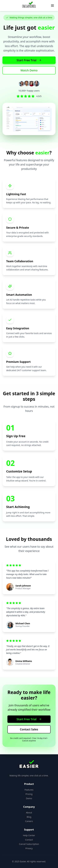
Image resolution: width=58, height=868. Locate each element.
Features (29, 790)
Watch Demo (29, 70)
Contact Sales (29, 729)
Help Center (29, 835)
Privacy (29, 848)
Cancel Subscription (29, 844)
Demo (29, 798)
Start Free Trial (29, 60)
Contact (29, 840)
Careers (29, 821)
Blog (29, 817)
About (29, 813)
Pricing (29, 794)
